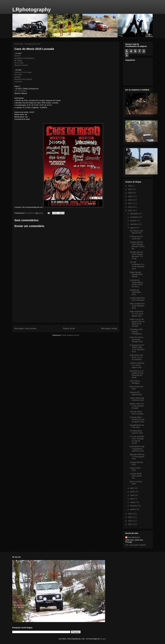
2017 (130, 203)
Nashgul (18, 77)
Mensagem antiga (109, 328)
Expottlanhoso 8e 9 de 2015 (137, 426)
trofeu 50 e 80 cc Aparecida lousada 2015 (137, 339)
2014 (130, 514)
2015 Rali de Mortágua (135, 382)
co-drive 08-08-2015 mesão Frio (136, 476)
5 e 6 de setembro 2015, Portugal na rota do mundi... (137, 440)
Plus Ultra (18, 75)
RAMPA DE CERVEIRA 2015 (135, 292)
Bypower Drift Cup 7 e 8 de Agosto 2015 (137, 457)
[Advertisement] (66, 304)
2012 (130, 521)
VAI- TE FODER (20, 91)
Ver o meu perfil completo (136, 545)
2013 (130, 517)
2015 (130, 210)
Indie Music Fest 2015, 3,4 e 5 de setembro (136, 357)
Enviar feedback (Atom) (71, 335)
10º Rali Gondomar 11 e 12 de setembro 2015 (137, 265)
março (133, 502)
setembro (134, 224)
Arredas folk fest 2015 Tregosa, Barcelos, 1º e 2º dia (137, 255)
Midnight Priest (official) (23, 79)
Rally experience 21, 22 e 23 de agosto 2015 (137, 314)
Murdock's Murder (21, 65)
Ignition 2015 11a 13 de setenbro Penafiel (137, 406)
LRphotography (32, 10)
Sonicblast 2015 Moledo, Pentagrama (136, 332)
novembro (134, 217)
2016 (130, 207)
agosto (133, 228)
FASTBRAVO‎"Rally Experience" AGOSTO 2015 (137, 449)
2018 (130, 200)
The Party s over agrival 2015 (136, 232)
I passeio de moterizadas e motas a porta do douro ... (136, 283)
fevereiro (134, 506)
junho (133, 492)
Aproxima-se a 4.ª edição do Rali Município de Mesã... (137, 374)
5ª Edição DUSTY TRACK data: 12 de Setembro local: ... (137, 348)
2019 (130, 196)
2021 (130, 189)
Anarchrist (18, 82)
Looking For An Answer (23, 72)
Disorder (18, 56)
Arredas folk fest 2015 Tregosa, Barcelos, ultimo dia (137, 245)
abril (132, 499)
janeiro (133, 509)
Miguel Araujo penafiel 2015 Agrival (136, 274)
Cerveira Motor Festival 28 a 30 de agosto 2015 (137, 419)
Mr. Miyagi (18, 61)
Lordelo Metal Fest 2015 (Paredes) (137, 299)
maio (132, 495)
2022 (130, 186)
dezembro (134, 214)
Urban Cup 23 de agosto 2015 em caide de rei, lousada (137, 323)
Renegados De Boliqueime (24, 58)
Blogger (103, 639)
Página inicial (69, 328)
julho (132, 488)
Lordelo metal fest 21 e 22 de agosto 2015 (137, 365)
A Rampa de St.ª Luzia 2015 (136, 238)
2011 (130, 524)
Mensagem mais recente (25, 328)
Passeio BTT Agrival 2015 (136, 393)
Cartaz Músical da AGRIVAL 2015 (137, 399)
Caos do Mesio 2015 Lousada (137, 413)
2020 (130, 193)
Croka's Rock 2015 (135, 469)
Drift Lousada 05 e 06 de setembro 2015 (137, 306)
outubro (133, 221)
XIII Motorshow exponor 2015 (136, 432)
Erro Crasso (19, 63)
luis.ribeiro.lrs (134, 537)
